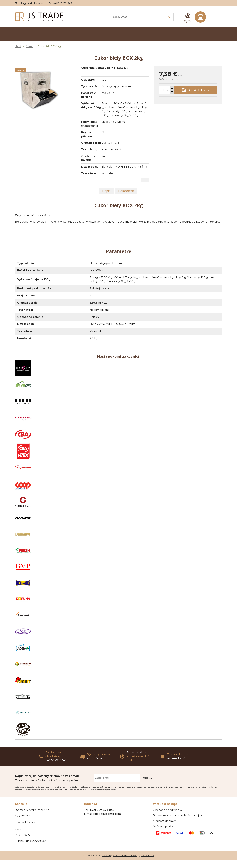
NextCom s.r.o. (147, 855)
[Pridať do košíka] (196, 90)
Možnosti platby (163, 826)
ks (168, 90)
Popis (106, 191)
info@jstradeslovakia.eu (32, 3)
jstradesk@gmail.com (107, 814)
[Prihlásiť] (188, 18)
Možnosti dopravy (164, 821)
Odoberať (148, 778)
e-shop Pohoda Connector (125, 855)
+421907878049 (62, 3)
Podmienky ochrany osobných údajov (177, 815)
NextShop (106, 855)
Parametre (126, 191)
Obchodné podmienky (168, 810)
